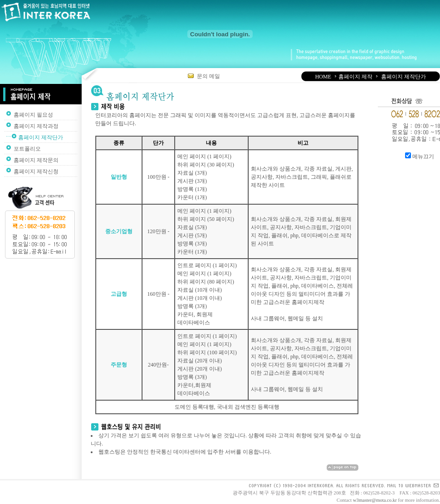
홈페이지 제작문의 (36, 160)
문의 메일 (204, 76)
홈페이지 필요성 (33, 115)
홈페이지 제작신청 (36, 171)
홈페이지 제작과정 (36, 126)
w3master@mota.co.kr (375, 500)
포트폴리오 (27, 149)
